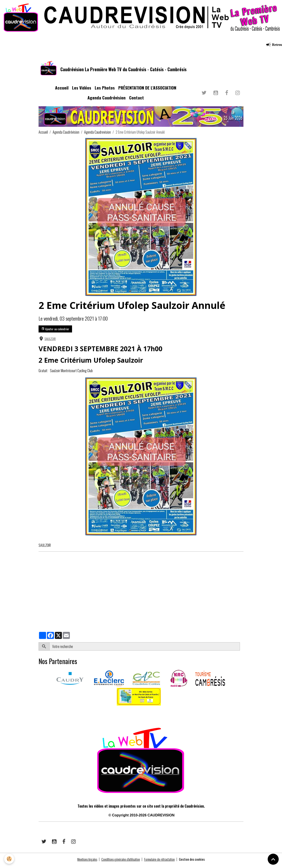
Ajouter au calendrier (55, 331)
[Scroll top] (273, 859)
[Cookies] (9, 859)
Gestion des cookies (196, 862)
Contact (136, 100)
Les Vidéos (82, 90)
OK (242, 649)
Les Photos (105, 90)
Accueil (62, 90)
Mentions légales (84, 862)
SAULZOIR (50, 341)
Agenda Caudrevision (97, 135)
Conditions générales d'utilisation (120, 862)
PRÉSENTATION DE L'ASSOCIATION (147, 90)
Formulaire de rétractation (161, 862)
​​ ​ (39, 714)
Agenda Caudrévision (107, 100)
